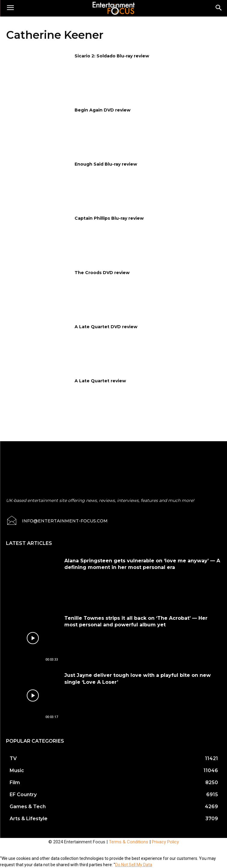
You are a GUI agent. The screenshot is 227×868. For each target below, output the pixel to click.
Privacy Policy (165, 842)
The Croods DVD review (102, 273)
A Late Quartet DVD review (106, 327)
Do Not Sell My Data (134, 865)
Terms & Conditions (129, 842)
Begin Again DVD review (103, 110)
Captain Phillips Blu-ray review (109, 218)
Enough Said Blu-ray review (106, 164)
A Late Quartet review (100, 381)
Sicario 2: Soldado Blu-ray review (112, 56)
